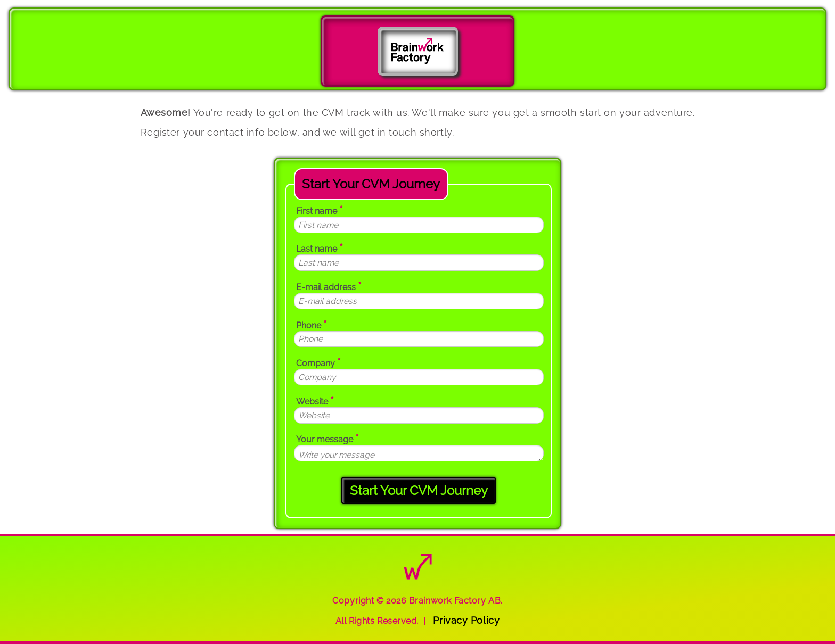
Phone (312, 324)
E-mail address (329, 286)
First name (320, 210)
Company (318, 362)
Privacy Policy (466, 620)
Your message (328, 438)
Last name (320, 248)
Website (315, 401)
